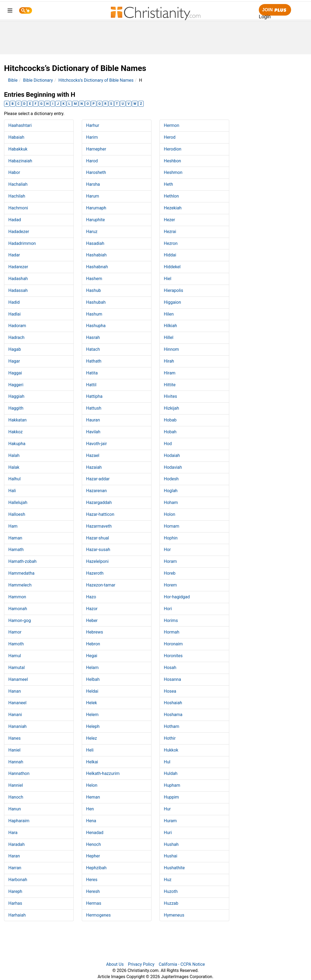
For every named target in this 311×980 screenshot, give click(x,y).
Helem (92, 715)
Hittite (170, 385)
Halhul (15, 479)
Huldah (171, 773)
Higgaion (172, 302)
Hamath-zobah (22, 561)
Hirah (169, 361)
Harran (15, 868)
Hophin (171, 538)
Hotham (172, 726)
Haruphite (96, 220)
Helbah (93, 679)
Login (265, 17)
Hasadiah (95, 243)
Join (275, 10)
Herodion (173, 149)
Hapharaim (19, 821)
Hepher (93, 856)
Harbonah (18, 880)
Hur (167, 809)
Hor (167, 550)
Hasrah (93, 337)
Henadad (95, 833)
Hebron (93, 644)
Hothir (170, 738)
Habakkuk (18, 149)
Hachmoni (18, 208)
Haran (14, 856)
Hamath (16, 550)
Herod (170, 137)
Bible (13, 80)
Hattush (94, 408)
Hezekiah (173, 208)
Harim (92, 137)
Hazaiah (94, 467)
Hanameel (18, 679)
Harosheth (96, 172)
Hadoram (17, 326)
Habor (14, 172)
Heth (168, 184)
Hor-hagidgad (177, 597)
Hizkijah (172, 408)
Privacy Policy (141, 964)
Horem (170, 585)
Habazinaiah (20, 161)
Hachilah (17, 196)
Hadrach (16, 337)
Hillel (169, 337)
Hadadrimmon (22, 243)
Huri (168, 833)
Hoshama (173, 715)
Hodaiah (172, 455)
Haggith (16, 408)
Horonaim (173, 644)
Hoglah (171, 491)
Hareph (15, 891)
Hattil (91, 385)
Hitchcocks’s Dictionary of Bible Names (96, 80)
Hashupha (96, 326)
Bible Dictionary (38, 80)
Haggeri (16, 385)
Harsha (93, 184)
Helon (92, 785)
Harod (92, 161)
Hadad (15, 220)
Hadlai (15, 314)
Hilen (169, 314)
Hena (91, 821)
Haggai (15, 373)
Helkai (92, 762)
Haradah (16, 844)
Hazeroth (95, 573)
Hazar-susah (98, 550)
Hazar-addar (98, 479)
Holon (169, 514)
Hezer (169, 220)
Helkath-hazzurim (103, 773)
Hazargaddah (99, 502)
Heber (92, 620)
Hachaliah (18, 184)
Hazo (91, 597)
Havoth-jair (96, 444)
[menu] (10, 11)
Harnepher (96, 149)
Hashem (94, 279)
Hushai (171, 856)
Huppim (171, 797)
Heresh (93, 891)
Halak (14, 467)
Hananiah (17, 726)
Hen (90, 809)
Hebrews (95, 632)
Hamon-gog (20, 620)
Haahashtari (20, 125)
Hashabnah (97, 267)
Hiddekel (172, 267)
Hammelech (20, 585)
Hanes (15, 738)
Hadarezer (18, 267)
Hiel (168, 279)
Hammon (17, 597)
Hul (167, 762)
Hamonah (18, 609)
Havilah (93, 432)
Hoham (171, 502)
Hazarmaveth (99, 526)
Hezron (171, 243)
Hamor (15, 632)
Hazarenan (96, 491)
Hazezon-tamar (101, 585)
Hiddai (170, 255)
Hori (168, 609)
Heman (93, 797)
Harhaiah (17, 915)
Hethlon (171, 196)
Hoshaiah (173, 703)
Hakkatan (17, 420)
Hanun (15, 809)
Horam (170, 561)
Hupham (172, 785)
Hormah (172, 632)
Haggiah (16, 396)
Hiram (170, 373)
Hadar (14, 255)
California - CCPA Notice (182, 964)
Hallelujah (18, 502)
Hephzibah (96, 868)
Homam (172, 526)
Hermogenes (98, 915)
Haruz (92, 232)
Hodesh (171, 479)
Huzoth (171, 891)
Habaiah (16, 137)
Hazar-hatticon (100, 514)
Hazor (92, 609)
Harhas (15, 903)
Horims (171, 620)
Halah (14, 455)
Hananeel (17, 703)
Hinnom (171, 349)
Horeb (170, 573)
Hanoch (16, 797)
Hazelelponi (97, 561)
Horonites (173, 656)
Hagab (15, 349)
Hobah (170, 432)
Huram (170, 821)
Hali (12, 491)
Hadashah (18, 279)
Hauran (93, 420)
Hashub (93, 290)
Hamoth (16, 644)
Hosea (170, 691)
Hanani (15, 715)
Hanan (15, 691)
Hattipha (94, 396)
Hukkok (171, 750)
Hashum (94, 314)
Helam (92, 668)
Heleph (93, 726)
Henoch (93, 844)
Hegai (92, 656)
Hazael (93, 455)
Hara (13, 833)
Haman (15, 538)
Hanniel (16, 785)
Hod (168, 444)
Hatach (93, 349)
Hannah (16, 762)
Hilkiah (170, 326)
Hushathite (174, 868)
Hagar (14, 361)
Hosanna (172, 679)
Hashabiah (96, 255)
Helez (91, 738)
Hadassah (18, 290)
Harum (93, 196)
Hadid (14, 302)
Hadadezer (19, 232)
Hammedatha (21, 573)
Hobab (170, 420)
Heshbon (172, 161)
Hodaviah (173, 467)
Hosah (170, 668)
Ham (13, 526)
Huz (168, 880)
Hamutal (17, 668)
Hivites (170, 396)
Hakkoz (15, 432)
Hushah (171, 844)
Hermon (172, 125)
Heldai (92, 691)
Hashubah (96, 302)
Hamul (15, 656)
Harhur (93, 125)
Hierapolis (174, 290)
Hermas (94, 903)
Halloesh (17, 514)
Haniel (14, 750)
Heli (90, 750)
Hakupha (17, 444)
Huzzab (171, 903)
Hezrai (170, 232)
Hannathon (19, 773)
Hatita (92, 373)
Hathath (94, 361)
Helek (91, 703)
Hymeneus (174, 915)
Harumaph (96, 208)
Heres (92, 880)
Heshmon (173, 172)
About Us (115, 964)
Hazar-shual (98, 538)
